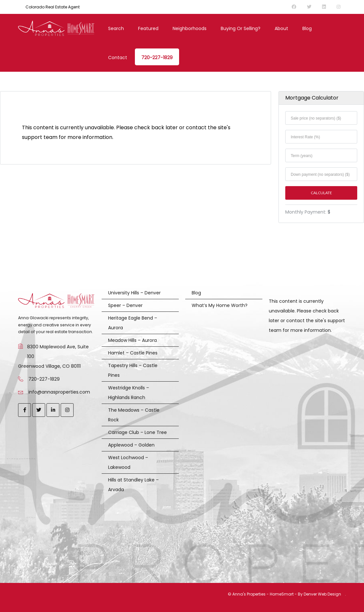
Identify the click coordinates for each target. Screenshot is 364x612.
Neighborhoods (190, 28)
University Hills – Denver (134, 293)
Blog (307, 28)
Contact (118, 58)
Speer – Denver (125, 305)
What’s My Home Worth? (220, 305)
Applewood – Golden (131, 445)
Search (116, 28)
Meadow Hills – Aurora (132, 340)
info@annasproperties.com (59, 392)
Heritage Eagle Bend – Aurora (133, 323)
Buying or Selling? (241, 28)
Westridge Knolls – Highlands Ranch (129, 393)
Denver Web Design (322, 594)
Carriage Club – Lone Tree (137, 432)
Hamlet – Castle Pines (133, 353)
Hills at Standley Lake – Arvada (133, 485)
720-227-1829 (157, 58)
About (281, 28)
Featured (148, 28)
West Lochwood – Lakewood (128, 462)
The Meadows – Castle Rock (134, 415)
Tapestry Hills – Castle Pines (133, 370)
